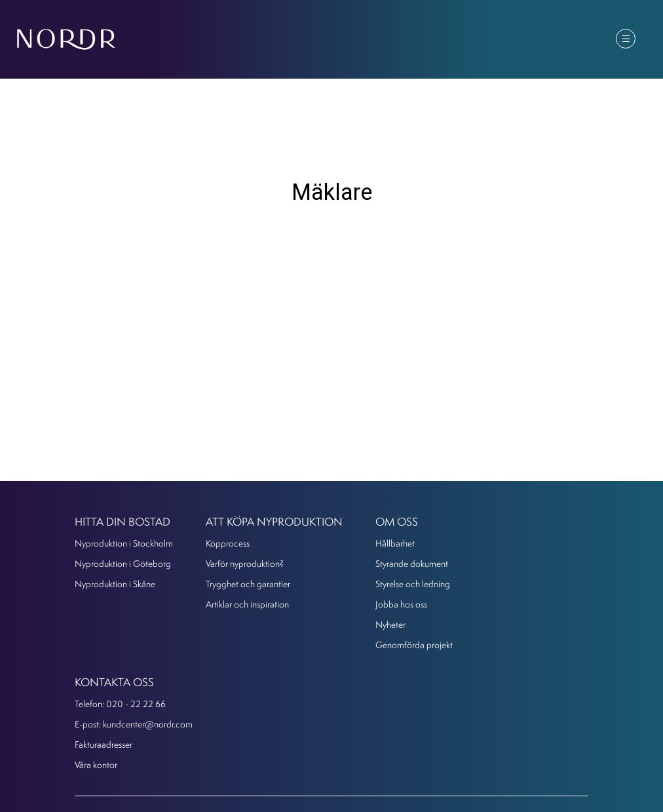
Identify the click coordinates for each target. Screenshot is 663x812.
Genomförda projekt (414, 645)
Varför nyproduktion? (245, 563)
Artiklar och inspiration (247, 604)
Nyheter (390, 624)
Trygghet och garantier (248, 584)
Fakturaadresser (104, 744)
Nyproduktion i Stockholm (124, 543)
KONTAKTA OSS (114, 682)
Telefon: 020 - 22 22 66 (120, 704)
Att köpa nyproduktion (274, 521)
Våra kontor (96, 764)
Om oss (397, 521)
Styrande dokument (412, 563)
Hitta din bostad (123, 521)
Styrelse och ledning (413, 584)
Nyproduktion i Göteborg (123, 563)
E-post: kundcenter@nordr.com (134, 724)
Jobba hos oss (401, 604)
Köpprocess (228, 543)
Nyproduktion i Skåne (115, 584)
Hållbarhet (395, 543)
